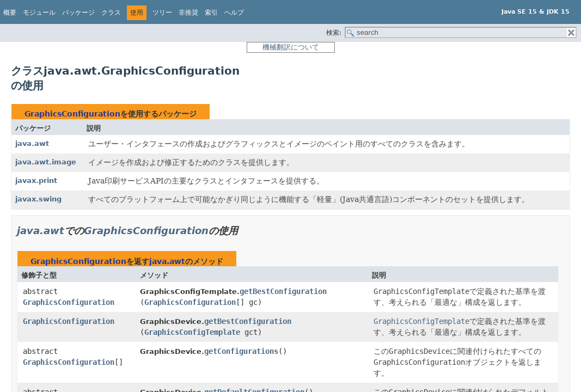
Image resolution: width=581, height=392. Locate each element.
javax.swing (38, 199)
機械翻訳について (291, 47)
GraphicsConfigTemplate (192, 332)
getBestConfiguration (283, 291)
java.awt (32, 143)
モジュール (39, 13)
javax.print (36, 180)
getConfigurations (241, 351)
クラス (111, 13)
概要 (10, 13)
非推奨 (188, 13)
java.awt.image (46, 162)
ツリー (162, 13)
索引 (211, 13)
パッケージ (78, 13)
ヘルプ (234, 13)
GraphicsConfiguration (72, 114)
